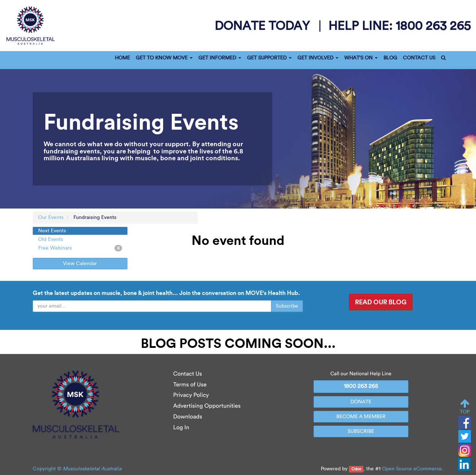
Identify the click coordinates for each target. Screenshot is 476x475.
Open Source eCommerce (412, 469)
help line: (399, 25)
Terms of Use (190, 385)
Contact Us (188, 374)
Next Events (52, 231)
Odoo (356, 469)
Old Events (51, 239)
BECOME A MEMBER (361, 416)
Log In (181, 428)
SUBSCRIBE (361, 431)
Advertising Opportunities (207, 406)
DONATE (361, 402)
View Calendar (80, 263)
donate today (264, 26)
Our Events (51, 217)
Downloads (188, 417)
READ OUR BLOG (381, 302)
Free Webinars (80, 248)
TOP (465, 407)
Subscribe (287, 306)
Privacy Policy (191, 395)
